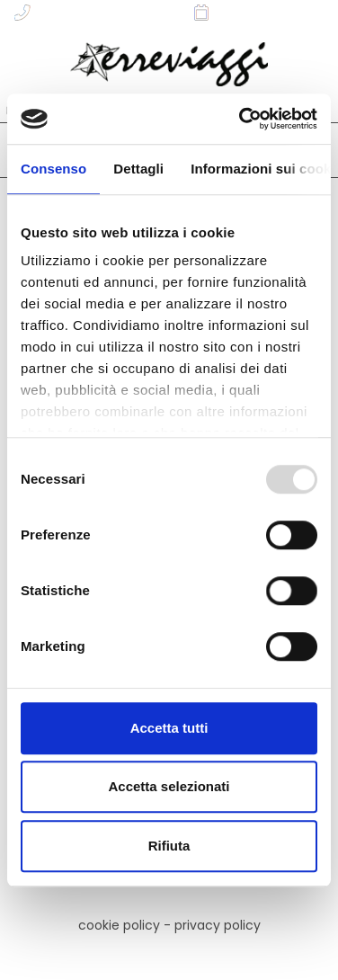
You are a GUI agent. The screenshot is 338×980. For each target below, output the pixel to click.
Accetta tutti (169, 728)
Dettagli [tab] (138, 169)
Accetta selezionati (169, 786)
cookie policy (119, 925)
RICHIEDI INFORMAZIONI (263, 12)
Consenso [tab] (53, 169)
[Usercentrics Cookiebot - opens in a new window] (241, 119)
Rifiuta (169, 846)
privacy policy (218, 925)
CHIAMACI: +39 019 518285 (95, 12)
